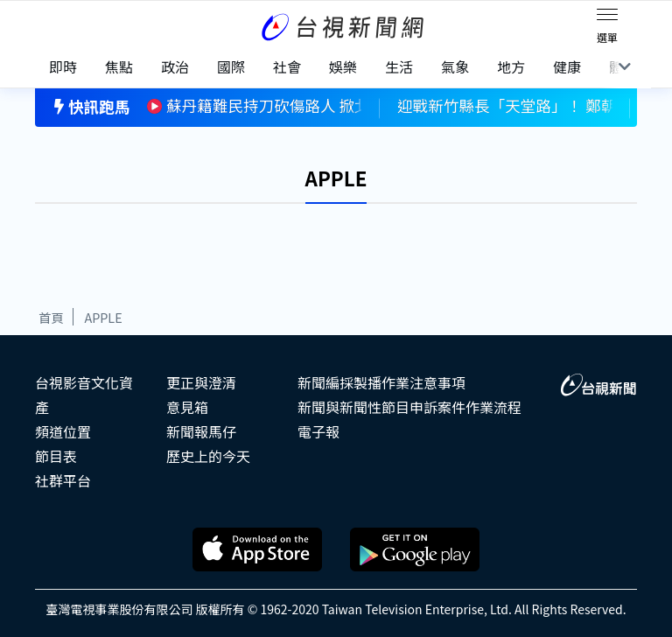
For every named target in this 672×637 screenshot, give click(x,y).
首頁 (51, 317)
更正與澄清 (201, 382)
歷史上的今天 (208, 456)
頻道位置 (63, 431)
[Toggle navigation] (607, 17)
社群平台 (63, 480)
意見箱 (187, 407)
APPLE (103, 317)
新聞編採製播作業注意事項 (381, 382)
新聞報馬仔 (201, 431)
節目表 (56, 456)
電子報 (318, 431)
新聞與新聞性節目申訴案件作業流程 (409, 407)
